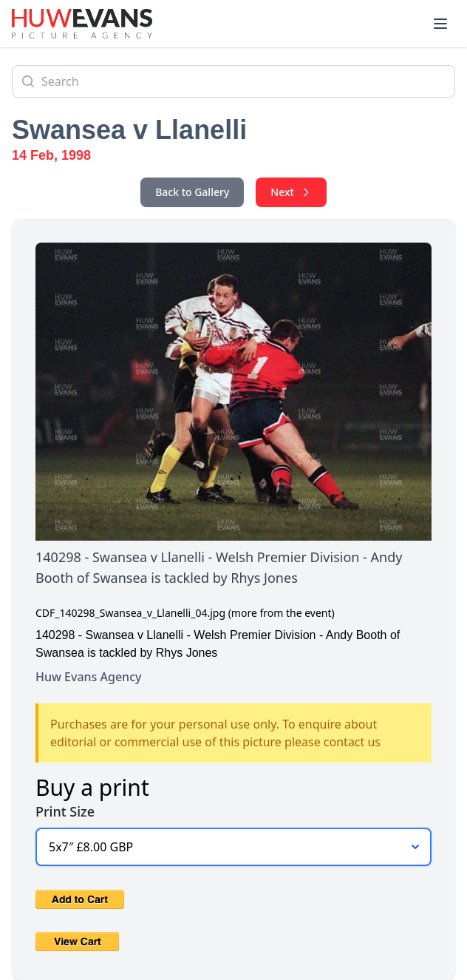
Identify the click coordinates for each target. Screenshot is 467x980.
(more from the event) (282, 613)
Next (291, 192)
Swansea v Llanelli (129, 130)
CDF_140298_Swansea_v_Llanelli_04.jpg (130, 613)
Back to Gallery (192, 192)
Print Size (65, 811)
